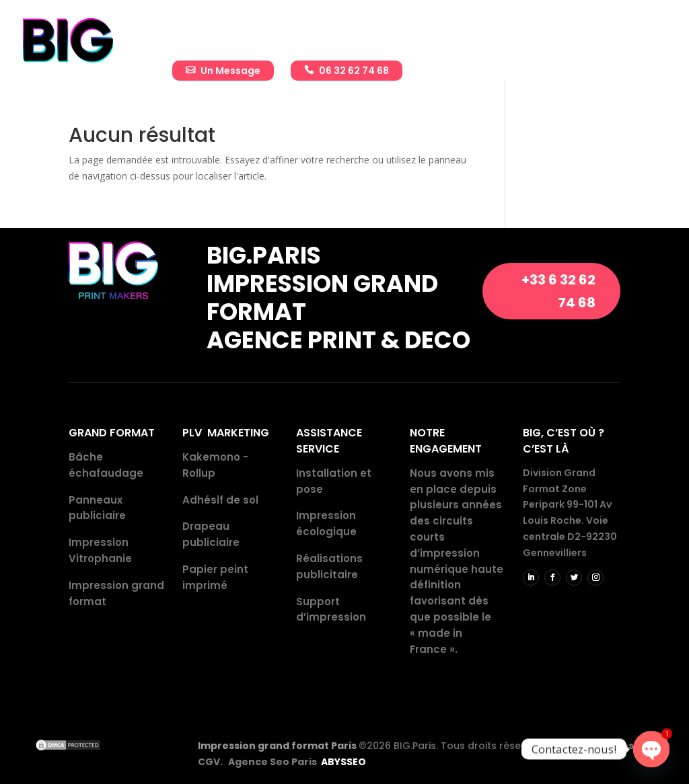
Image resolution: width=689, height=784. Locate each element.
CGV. (210, 762)
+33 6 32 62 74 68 (558, 291)
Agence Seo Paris (297, 762)
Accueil (190, 31)
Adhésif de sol (220, 500)
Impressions (323, 31)
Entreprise (251, 31)
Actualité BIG (574, 31)
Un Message (230, 71)
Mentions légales (590, 746)
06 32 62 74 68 (354, 71)
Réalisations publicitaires (447, 31)
